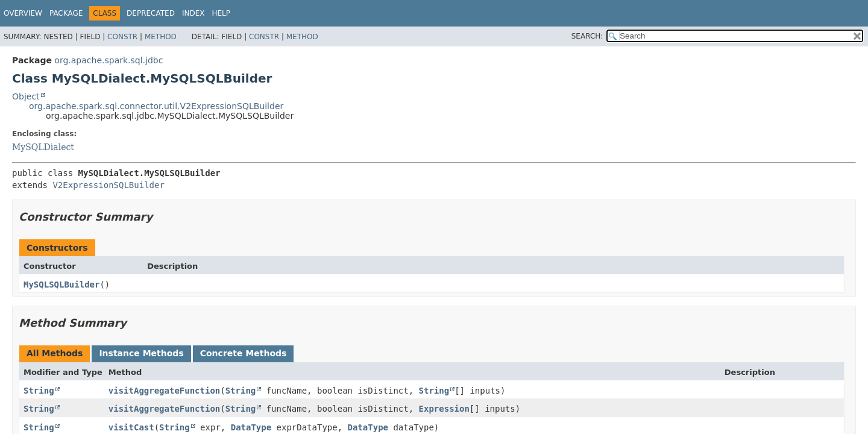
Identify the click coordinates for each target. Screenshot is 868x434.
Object (26, 96)
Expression (444, 409)
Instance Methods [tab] (141, 353)
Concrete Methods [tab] (244, 353)
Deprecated (151, 13)
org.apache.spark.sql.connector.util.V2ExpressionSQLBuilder (156, 106)
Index (193, 13)
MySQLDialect (43, 147)
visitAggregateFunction (164, 391)
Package (66, 13)
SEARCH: (587, 36)
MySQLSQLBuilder (61, 285)
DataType (251, 427)
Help (221, 13)
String (39, 391)
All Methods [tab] (55, 353)
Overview (23, 13)
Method (161, 37)
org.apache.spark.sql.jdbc (108, 60)
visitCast (131, 427)
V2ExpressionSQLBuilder (108, 185)
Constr (122, 37)
